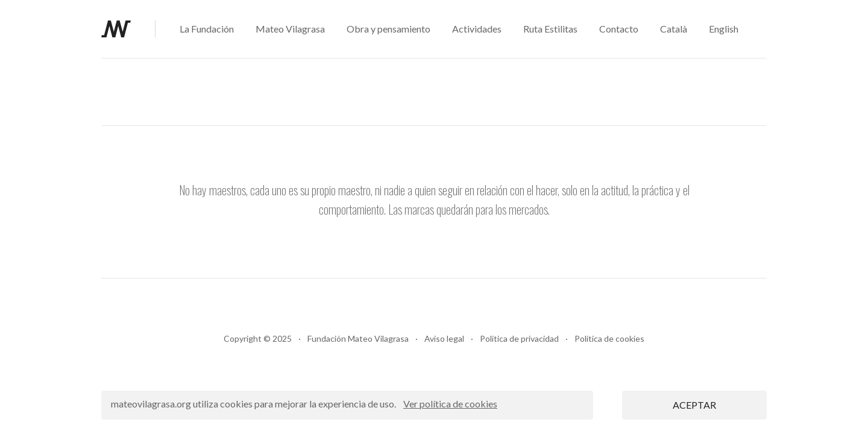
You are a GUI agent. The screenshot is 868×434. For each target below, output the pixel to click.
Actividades (477, 29)
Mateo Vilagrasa (290, 29)
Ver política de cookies (450, 404)
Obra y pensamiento (388, 29)
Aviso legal (444, 338)
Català (674, 29)
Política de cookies (609, 338)
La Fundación (207, 29)
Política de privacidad (519, 338)
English (724, 29)
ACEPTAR (694, 405)
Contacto (619, 29)
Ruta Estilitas (550, 29)
